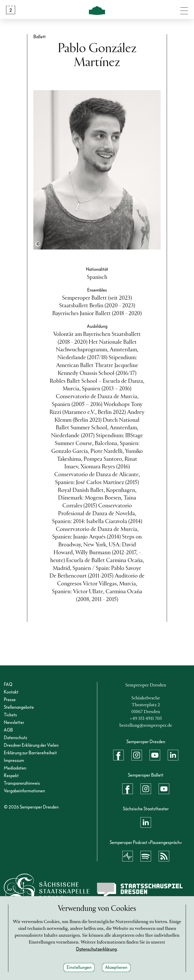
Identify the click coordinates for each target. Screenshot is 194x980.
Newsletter (14, 723)
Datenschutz (15, 738)
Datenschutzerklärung (96, 949)
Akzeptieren (116, 967)
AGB (8, 730)
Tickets (10, 715)
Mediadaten (15, 768)
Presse (10, 700)
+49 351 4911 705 (146, 719)
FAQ (8, 685)
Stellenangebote (19, 707)
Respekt (11, 776)
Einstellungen (79, 967)
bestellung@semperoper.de (146, 725)
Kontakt (11, 692)
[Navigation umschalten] (184, 10)
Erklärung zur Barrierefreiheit (30, 753)
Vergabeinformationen (24, 791)
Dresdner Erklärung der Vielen (31, 745)
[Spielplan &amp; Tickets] (11, 10)
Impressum (14, 761)
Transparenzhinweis (22, 783)
